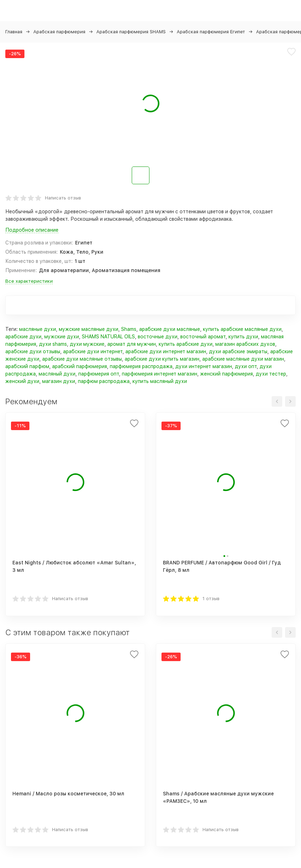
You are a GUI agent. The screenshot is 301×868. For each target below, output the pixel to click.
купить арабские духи (186, 344)
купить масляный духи (160, 381)
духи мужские (87, 344)
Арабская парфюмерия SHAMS (131, 32)
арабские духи (23, 337)
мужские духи (62, 337)
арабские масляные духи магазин (243, 359)
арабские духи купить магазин (162, 359)
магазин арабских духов (245, 344)
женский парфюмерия (226, 374)
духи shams (53, 344)
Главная (14, 32)
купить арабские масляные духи (242, 329)
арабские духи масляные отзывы (82, 359)
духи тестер (271, 374)
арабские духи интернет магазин (166, 351)
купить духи (243, 337)
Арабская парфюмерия (59, 32)
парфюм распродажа (104, 381)
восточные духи (158, 337)
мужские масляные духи (89, 329)
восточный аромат (203, 337)
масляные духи (38, 329)
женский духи (22, 381)
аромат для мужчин (132, 344)
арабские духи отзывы (33, 351)
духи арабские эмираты (238, 351)
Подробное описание (32, 230)
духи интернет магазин (204, 366)
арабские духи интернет (93, 351)
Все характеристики (29, 281)
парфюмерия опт (99, 374)
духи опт (246, 366)
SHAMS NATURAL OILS (108, 337)
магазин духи (59, 381)
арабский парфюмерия (79, 366)
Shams (129, 329)
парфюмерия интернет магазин (160, 374)
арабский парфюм (27, 366)
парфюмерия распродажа (141, 366)
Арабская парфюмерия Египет (211, 32)
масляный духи (57, 374)
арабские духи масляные (170, 329)
